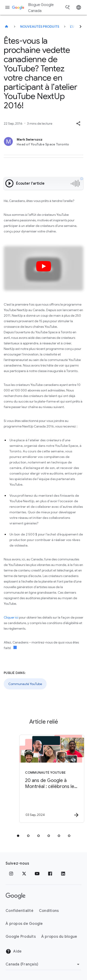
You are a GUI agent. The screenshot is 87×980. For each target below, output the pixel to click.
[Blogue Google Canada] (6, 27)
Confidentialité (19, 911)
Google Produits (21, 937)
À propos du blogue (59, 937)
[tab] (18, 836)
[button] (78, 123)
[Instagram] (11, 874)
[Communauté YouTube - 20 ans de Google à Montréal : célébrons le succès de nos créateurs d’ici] (52, 779)
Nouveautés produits (40, 27)
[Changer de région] (43, 964)
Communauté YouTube (25, 684)
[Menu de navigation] (7, 7)
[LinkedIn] (63, 874)
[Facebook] (50, 874)
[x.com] (24, 874)
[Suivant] (81, 27)
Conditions (49, 911)
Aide (14, 951)
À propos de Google (24, 924)
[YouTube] (37, 874)
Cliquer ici (11, 617)
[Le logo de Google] (16, 896)
